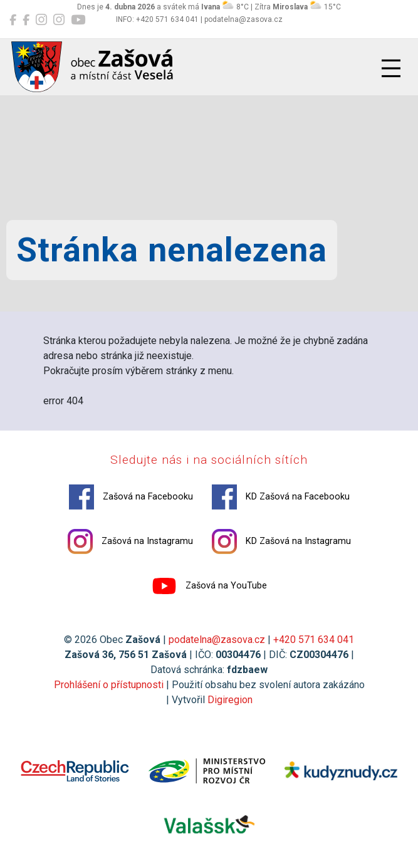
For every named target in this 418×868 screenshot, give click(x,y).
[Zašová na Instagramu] (41, 20)
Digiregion (230, 700)
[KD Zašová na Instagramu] (59, 20)
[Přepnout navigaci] (391, 68)
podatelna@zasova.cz (217, 640)
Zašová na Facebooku (131, 497)
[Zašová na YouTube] (78, 20)
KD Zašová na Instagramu (281, 541)
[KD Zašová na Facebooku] (26, 20)
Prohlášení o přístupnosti (109, 685)
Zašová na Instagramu (130, 541)
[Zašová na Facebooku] (13, 20)
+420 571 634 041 (314, 640)
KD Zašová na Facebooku (281, 497)
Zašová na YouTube (209, 586)
